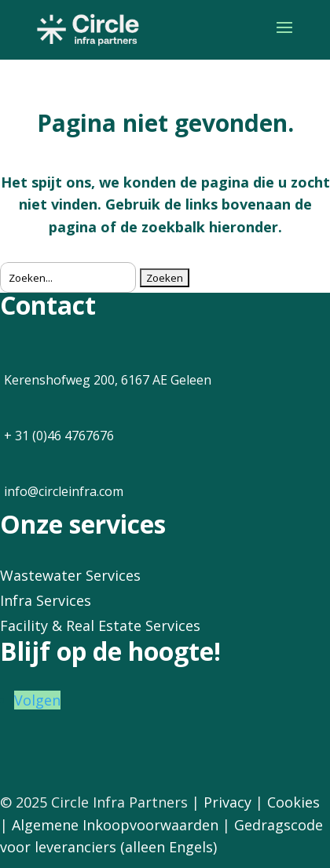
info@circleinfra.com (64, 491)
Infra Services (46, 600)
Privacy (227, 802)
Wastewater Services (70, 575)
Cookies (293, 802)
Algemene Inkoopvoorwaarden (115, 825)
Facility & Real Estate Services (100, 625)
